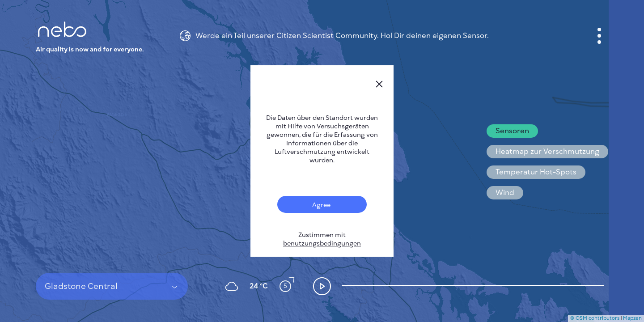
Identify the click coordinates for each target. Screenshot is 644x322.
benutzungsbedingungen (322, 244)
